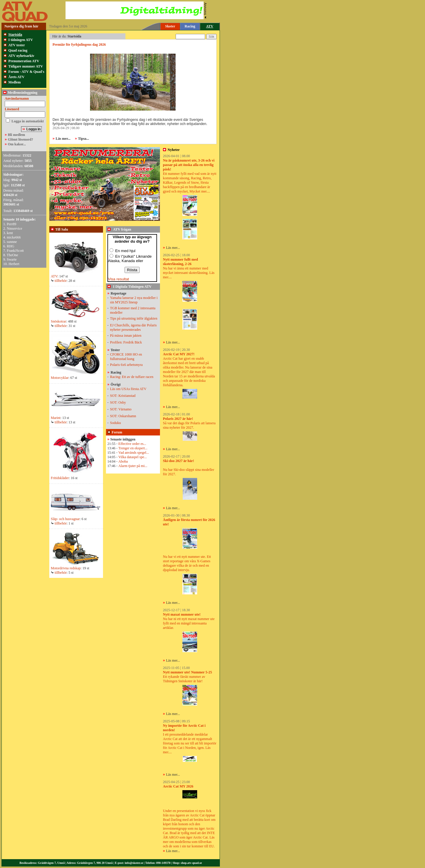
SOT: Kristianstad (123, 396)
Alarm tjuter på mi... (133, 466)
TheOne (13, 255)
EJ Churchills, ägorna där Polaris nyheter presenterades (133, 327)
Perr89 (12, 224)
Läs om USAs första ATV (128, 389)
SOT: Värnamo (121, 409)
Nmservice (14, 228)
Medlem (14, 82)
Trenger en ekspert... (133, 448)
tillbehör (59, 281)
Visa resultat (118, 279)
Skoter (170, 26)
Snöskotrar (58, 321)
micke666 (14, 237)
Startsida (15, 34)
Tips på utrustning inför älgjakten (134, 318)
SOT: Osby (118, 402)
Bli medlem (17, 135)
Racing (190, 26)
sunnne (12, 242)
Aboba (123, 461)
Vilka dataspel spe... (133, 457)
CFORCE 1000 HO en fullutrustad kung (126, 357)
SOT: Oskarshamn (123, 416)
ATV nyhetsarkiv (21, 56)
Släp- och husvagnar (65, 519)
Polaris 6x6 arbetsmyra (126, 365)
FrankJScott (15, 251)
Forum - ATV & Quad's (26, 72)
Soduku (116, 423)
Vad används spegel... (134, 453)
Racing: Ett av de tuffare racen (132, 377)
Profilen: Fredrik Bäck (126, 342)
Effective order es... (132, 444)
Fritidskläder (60, 478)
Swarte (12, 259)
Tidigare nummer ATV (26, 66)
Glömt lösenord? (21, 139)
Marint (56, 418)
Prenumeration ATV (24, 61)
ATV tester (17, 45)
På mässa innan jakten (126, 336)
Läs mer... (173, 248)
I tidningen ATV (21, 40)
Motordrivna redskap (66, 568)
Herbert (14, 264)
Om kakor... (17, 144)
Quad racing (18, 50)
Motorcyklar (60, 378)
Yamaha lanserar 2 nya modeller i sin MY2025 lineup (134, 300)
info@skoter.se (134, 863)
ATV (54, 276)
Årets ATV (16, 77)
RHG (10, 246)
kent (10, 233)
